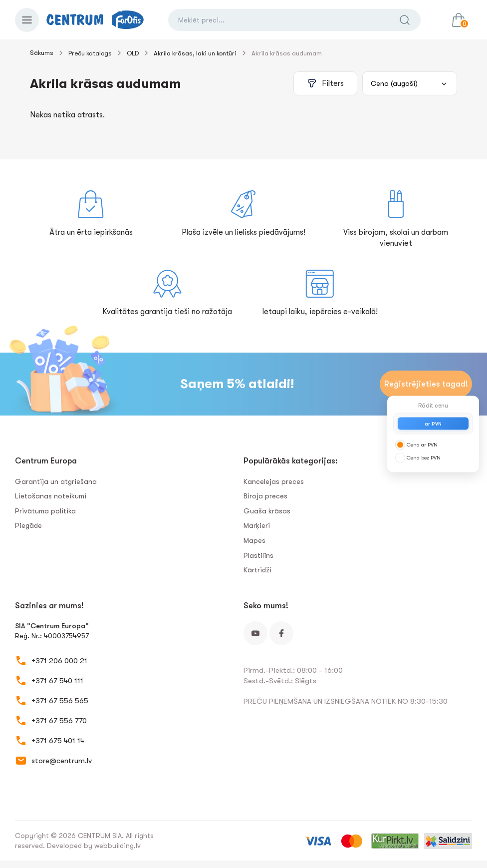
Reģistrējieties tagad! (426, 384)
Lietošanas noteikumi (51, 496)
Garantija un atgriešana (56, 481)
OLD (133, 53)
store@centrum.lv (62, 761)
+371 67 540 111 (57, 681)
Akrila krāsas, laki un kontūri (195, 53)
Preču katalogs (90, 53)
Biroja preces (265, 496)
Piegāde (28, 525)
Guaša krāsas (267, 511)
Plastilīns (258, 555)
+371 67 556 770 (59, 721)
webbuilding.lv (118, 846)
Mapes (254, 540)
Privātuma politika (45, 511)
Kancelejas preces (274, 481)
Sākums (42, 53)
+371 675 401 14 (58, 741)
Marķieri (257, 525)
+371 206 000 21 (59, 661)
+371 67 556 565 (60, 701)
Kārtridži (257, 570)
